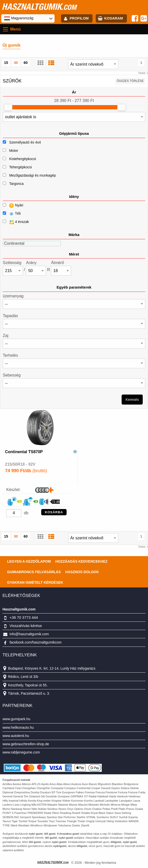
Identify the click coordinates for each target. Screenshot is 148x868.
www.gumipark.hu (16, 719)
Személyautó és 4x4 (25, 142)
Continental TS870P (24, 452)
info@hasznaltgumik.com (29, 634)
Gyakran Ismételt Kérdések (35, 582)
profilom (79, 18)
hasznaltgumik (39, 7)
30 (16, 63)
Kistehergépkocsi (22, 159)
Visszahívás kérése (26, 626)
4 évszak (16, 222)
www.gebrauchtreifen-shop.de (26, 744)
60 (26, 63)
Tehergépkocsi (20, 167)
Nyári (13, 206)
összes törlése (130, 81)
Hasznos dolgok (82, 572)
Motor (14, 151)
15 (6, 63)
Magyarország (19, 18)
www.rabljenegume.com (21, 752)
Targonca (16, 184)
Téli (12, 214)
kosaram (114, 18)
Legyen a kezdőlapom (29, 561)
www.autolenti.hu (16, 736)
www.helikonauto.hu (18, 727)
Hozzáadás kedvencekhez (81, 561)
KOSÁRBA (54, 512)
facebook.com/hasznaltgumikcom (36, 642)
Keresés (132, 400)
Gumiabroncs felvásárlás (34, 572)
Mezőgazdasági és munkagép (32, 175)
